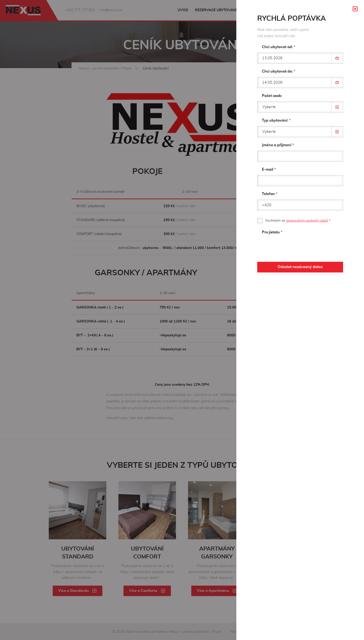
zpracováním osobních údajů (307, 221)
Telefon (270, 194)
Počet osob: (272, 96)
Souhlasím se (298, 221)
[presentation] (292, 247)
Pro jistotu (272, 232)
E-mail (269, 169)
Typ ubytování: (276, 120)
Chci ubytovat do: (279, 71)
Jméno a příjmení (278, 145)
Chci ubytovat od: (279, 47)
